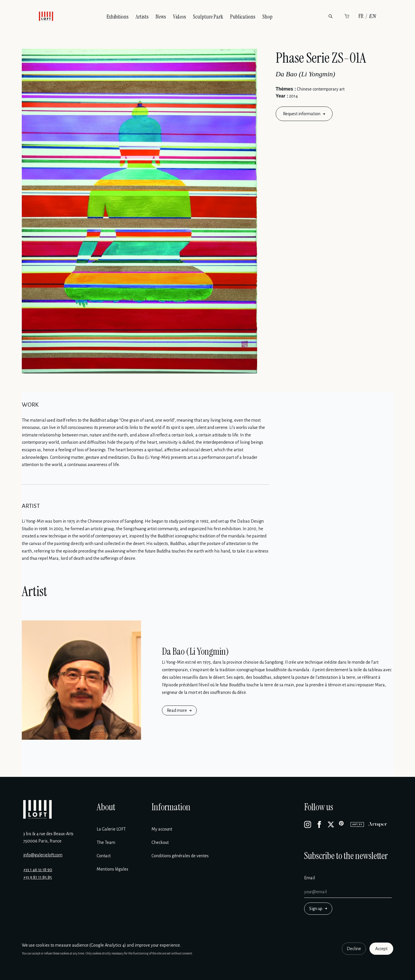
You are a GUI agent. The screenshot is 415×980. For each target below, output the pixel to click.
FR (361, 16)
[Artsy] (357, 824)
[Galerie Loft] (37, 809)
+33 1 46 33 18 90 (38, 870)
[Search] (331, 16)
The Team (106, 842)
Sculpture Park (208, 17)
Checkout (160, 842)
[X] (331, 824)
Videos (179, 17)
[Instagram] (308, 824)
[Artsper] (378, 824)
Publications (243, 17)
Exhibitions (118, 17)
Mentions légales (112, 869)
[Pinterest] (342, 824)
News (161, 17)
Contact (104, 856)
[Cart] (347, 16)
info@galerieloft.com (43, 855)
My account (162, 829)
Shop (267, 17)
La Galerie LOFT (111, 829)
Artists (142, 17)
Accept (381, 949)
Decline (354, 949)
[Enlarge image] (139, 211)
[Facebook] (319, 824)
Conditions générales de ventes (180, 856)
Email (310, 878)
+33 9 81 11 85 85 (38, 877)
